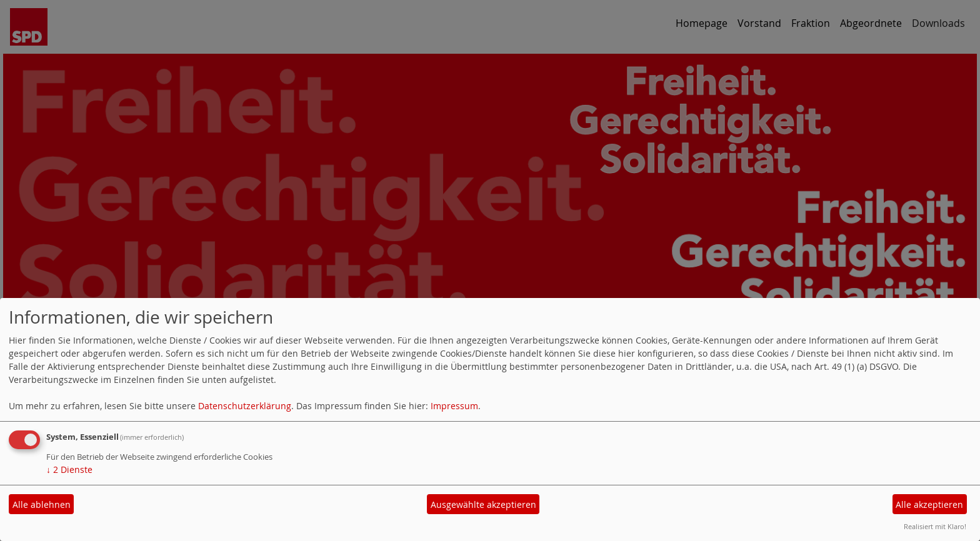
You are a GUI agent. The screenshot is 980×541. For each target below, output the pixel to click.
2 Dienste (69, 469)
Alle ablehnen (42, 504)
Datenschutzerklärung (245, 406)
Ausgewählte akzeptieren (483, 504)
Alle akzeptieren (929, 504)
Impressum (454, 406)
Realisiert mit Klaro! (935, 526)
